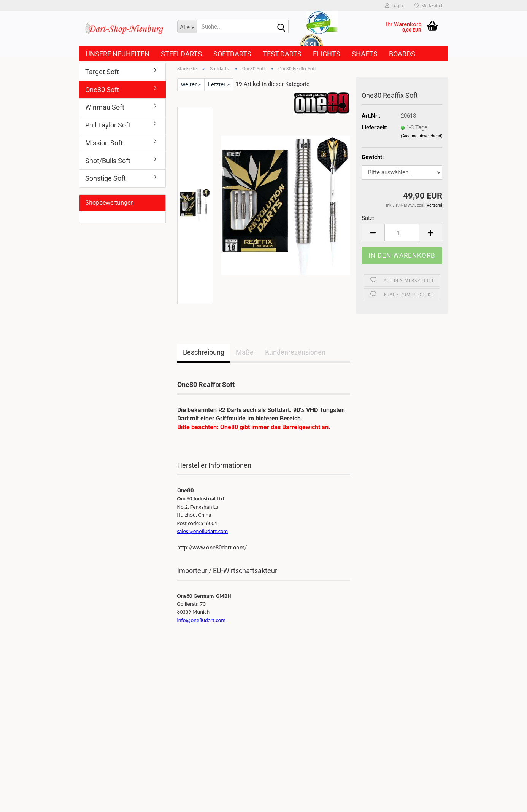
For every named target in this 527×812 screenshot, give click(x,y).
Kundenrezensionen (295, 352)
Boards (402, 54)
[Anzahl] (402, 233)
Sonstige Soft (106, 178)
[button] (373, 233)
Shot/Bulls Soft (108, 161)
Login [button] (394, 6)
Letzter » (219, 84)
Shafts (365, 54)
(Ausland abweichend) (422, 136)
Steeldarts (181, 54)
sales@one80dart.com (203, 531)
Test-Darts (282, 54)
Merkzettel (428, 6)
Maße (245, 352)
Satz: (368, 218)
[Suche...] (187, 27)
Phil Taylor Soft (108, 125)
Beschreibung (204, 352)
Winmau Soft (105, 107)
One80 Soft (102, 90)
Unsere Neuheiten (117, 54)
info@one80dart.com (202, 620)
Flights (327, 54)
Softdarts (232, 54)
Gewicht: (373, 157)
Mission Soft (104, 143)
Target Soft (102, 72)
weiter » (191, 84)
